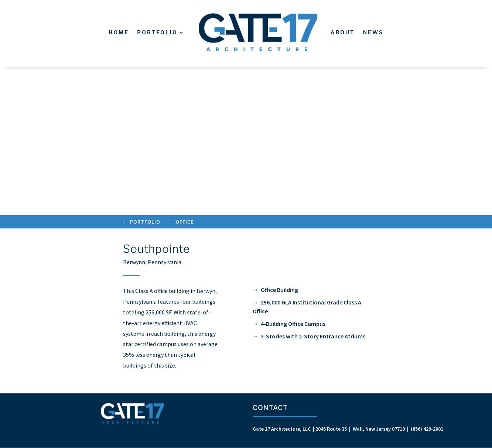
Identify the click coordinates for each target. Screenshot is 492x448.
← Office (181, 222)
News (373, 32)
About (343, 32)
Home (119, 32)
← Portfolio (142, 222)
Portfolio (157, 32)
